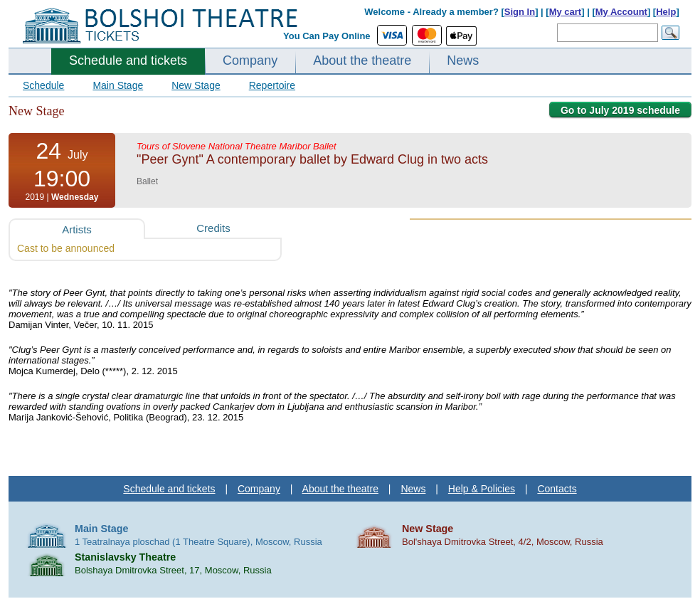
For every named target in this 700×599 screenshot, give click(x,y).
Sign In (520, 12)
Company (250, 60)
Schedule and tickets (128, 60)
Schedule (43, 85)
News (463, 60)
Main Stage (118, 85)
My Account (621, 12)
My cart (566, 12)
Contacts (557, 489)
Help (666, 12)
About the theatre (362, 60)
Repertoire (272, 85)
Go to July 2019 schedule (620, 110)
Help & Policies (482, 489)
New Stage (196, 85)
